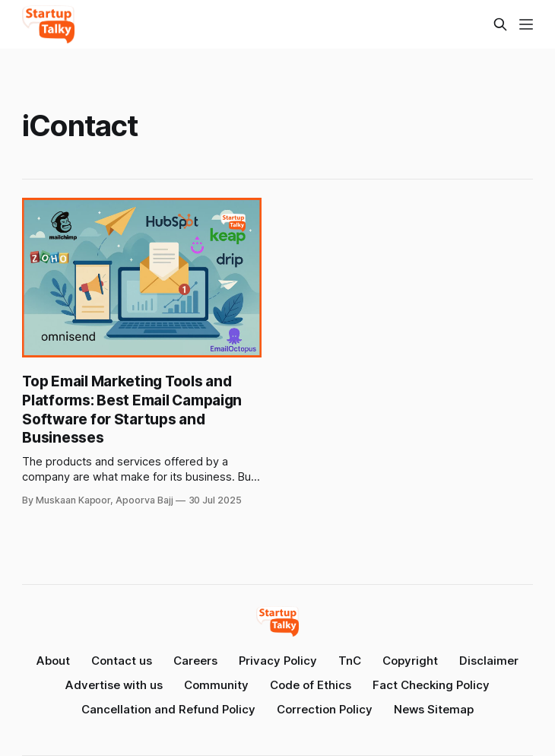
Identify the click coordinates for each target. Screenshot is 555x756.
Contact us (122, 661)
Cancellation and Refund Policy (168, 709)
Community (216, 685)
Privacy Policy (278, 661)
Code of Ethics (311, 685)
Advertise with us (114, 685)
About (53, 661)
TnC (350, 661)
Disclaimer (489, 661)
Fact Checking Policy (431, 685)
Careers (195, 661)
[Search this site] (500, 24)
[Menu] (526, 24)
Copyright (410, 661)
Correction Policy (325, 709)
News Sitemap (434, 709)
